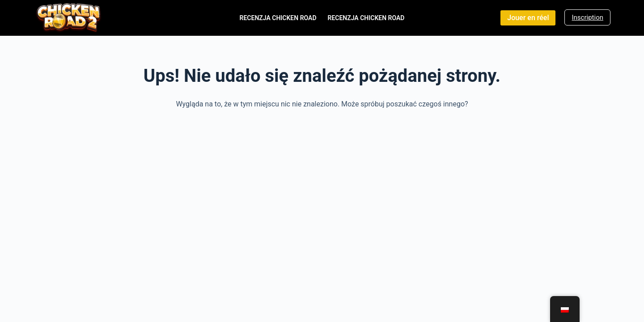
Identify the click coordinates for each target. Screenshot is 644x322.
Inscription (587, 17)
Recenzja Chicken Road (278, 18)
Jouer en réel (528, 18)
